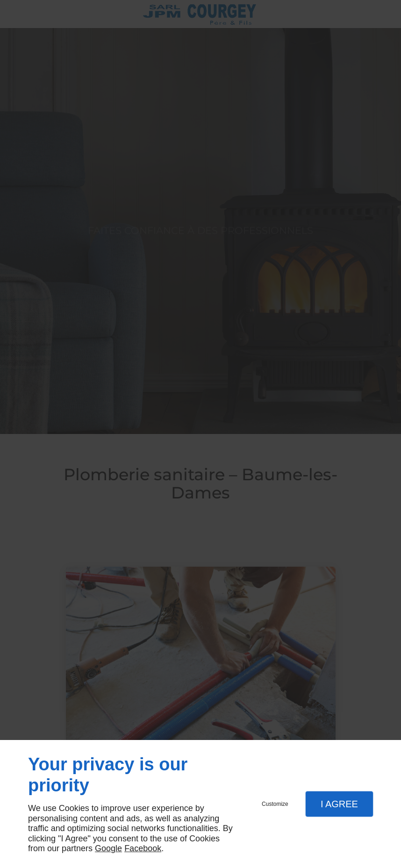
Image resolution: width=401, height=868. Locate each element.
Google (108, 848)
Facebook (143, 848)
